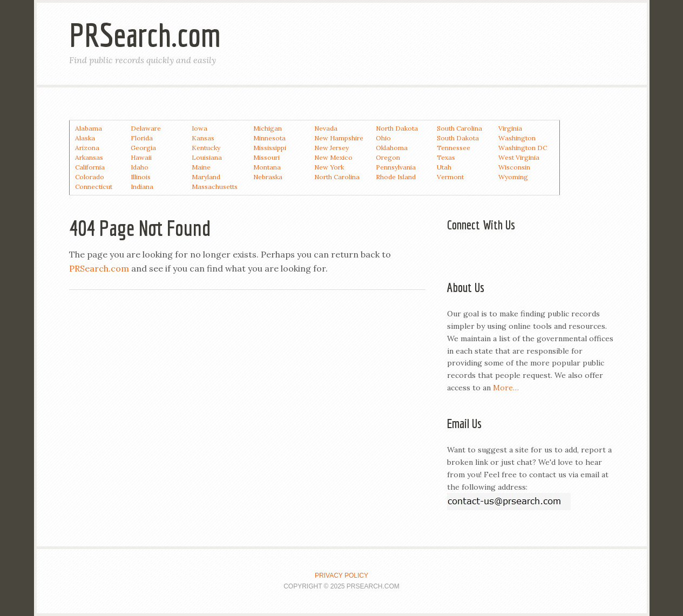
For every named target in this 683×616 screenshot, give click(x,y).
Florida (142, 138)
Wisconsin (514, 167)
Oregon (388, 157)
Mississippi (270, 148)
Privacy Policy (341, 576)
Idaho (140, 167)
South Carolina (459, 128)
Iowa (200, 128)
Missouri (266, 157)
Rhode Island (396, 177)
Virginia (510, 128)
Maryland (206, 177)
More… (506, 388)
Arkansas (89, 157)
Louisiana (207, 157)
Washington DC (523, 148)
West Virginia (519, 157)
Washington (517, 138)
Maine (201, 167)
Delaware (146, 128)
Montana (267, 167)
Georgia (143, 148)
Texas (446, 157)
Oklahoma (392, 148)
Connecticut (94, 187)
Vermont (450, 177)
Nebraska (268, 177)
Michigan (268, 128)
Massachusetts (215, 187)
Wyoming (513, 177)
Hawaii (141, 157)
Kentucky (206, 148)
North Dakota (397, 128)
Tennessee (454, 148)
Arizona (87, 148)
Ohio (383, 138)
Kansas (203, 138)
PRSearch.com (145, 35)
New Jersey (332, 148)
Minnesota (269, 138)
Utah (444, 167)
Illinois (141, 177)
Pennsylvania (396, 167)
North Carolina (337, 177)
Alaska (85, 138)
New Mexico (333, 157)
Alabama (89, 128)
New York (329, 167)
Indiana (142, 187)
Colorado (90, 177)
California (90, 167)
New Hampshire (339, 138)
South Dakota (458, 138)
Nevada (326, 128)
